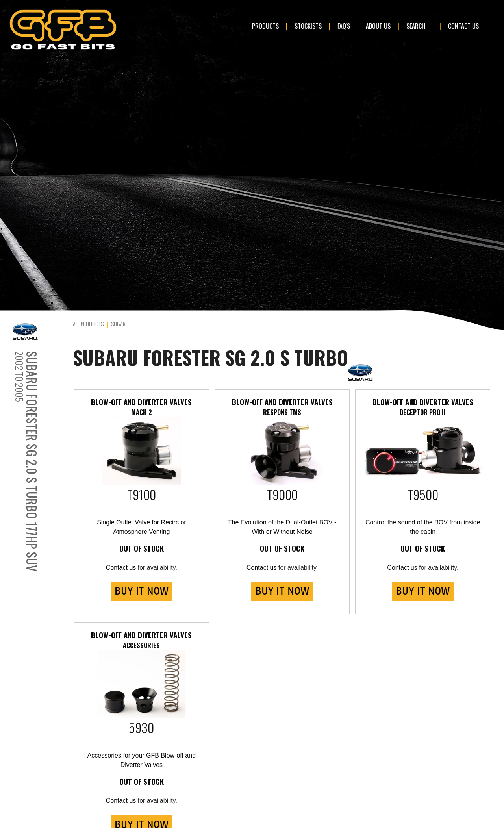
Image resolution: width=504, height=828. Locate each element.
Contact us (121, 568)
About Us (378, 26)
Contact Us (463, 26)
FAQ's (344, 26)
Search (416, 26)
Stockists (308, 26)
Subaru (120, 324)
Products (265, 26)
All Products (88, 324)
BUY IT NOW (142, 591)
